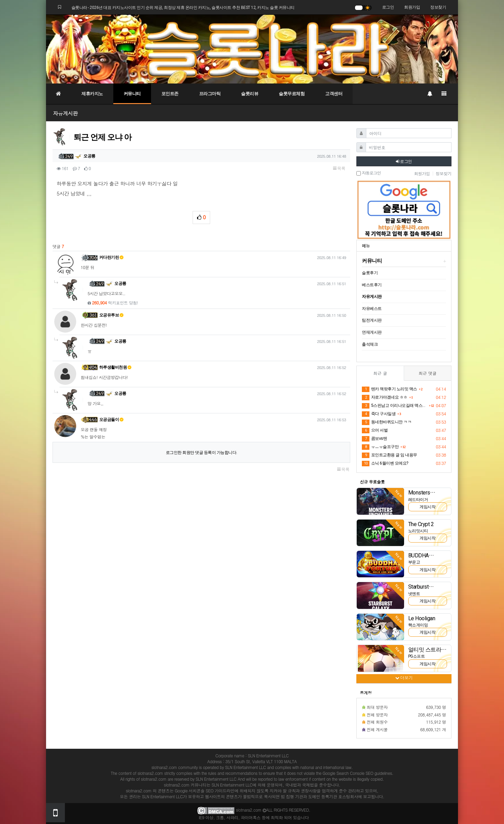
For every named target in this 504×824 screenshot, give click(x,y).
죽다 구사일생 (379, 414)
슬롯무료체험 (292, 94)
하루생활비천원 (116, 367)
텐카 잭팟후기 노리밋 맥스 (390, 389)
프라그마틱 (210, 94)
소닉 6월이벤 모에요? (385, 464)
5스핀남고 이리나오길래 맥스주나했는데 (394, 406)
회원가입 (412, 7)
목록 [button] (339, 168)
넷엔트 (414, 594)
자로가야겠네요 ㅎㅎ (385, 398)
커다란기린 (112, 257)
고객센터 (334, 94)
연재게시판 (372, 332)
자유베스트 (372, 309)
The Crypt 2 (421, 524)
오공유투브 (112, 315)
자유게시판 (65, 113)
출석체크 (370, 344)
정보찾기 (438, 7)
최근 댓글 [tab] (427, 373)
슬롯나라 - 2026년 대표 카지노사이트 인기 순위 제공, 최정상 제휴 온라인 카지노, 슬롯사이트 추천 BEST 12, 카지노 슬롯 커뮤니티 (183, 8)
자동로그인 (369, 173)
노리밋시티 (418, 531)
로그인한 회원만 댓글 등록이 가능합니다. (202, 453)
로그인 (388, 7)
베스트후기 (372, 285)
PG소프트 (417, 656)
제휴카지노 (92, 94)
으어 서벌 (375, 431)
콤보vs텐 (374, 439)
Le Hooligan (422, 618)
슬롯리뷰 (250, 94)
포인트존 (170, 94)
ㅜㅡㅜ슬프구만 (380, 447)
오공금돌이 (112, 420)
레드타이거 (418, 500)
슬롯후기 (370, 273)
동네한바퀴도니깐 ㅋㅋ (387, 422)
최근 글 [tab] (380, 373)
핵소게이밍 (418, 625)
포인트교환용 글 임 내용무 (390, 455)
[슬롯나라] (252, 49)
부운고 (414, 562)
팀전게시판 (372, 320)
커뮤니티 (132, 94)
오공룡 (85, 156)
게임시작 (427, 507)
